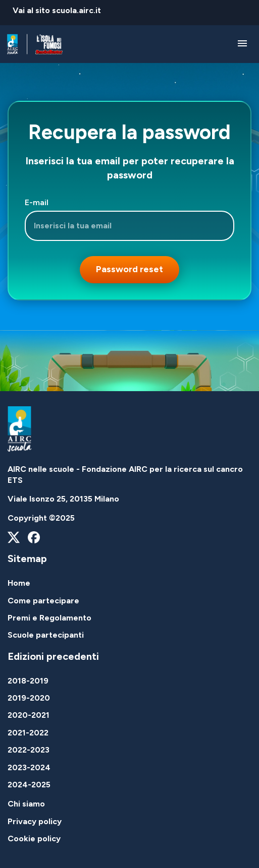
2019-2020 (29, 698)
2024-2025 (29, 785)
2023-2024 (29, 767)
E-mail (37, 202)
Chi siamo (26, 804)
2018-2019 (28, 681)
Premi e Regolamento (49, 618)
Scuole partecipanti (46, 635)
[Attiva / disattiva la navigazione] (242, 44)
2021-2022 (28, 733)
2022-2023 (29, 750)
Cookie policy (34, 839)
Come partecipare (43, 601)
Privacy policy (35, 821)
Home (19, 583)
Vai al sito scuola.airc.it (57, 10)
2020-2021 (29, 715)
